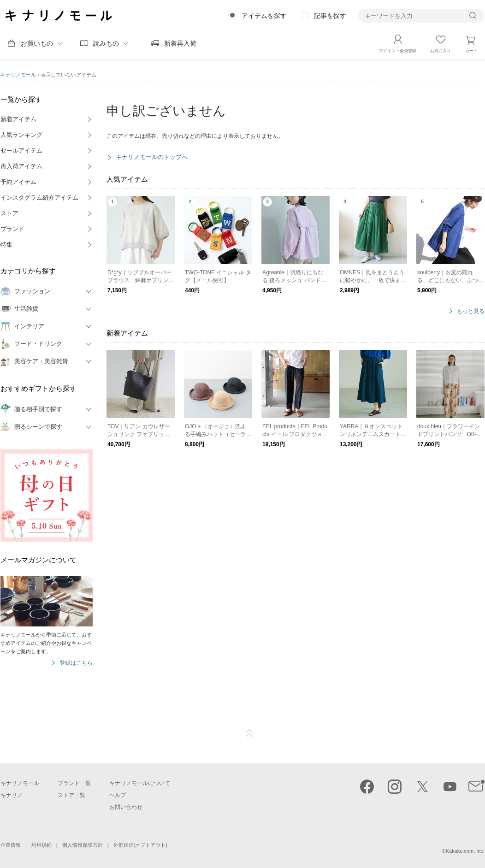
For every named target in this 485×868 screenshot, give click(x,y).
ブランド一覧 (74, 783)
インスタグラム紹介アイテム (39, 198)
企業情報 (11, 845)
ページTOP (249, 733)
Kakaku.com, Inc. (465, 851)
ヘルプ (118, 795)
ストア (9, 213)
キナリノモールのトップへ (152, 157)
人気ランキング (21, 135)
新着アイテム (18, 119)
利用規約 (41, 845)
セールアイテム (21, 151)
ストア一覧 (71, 795)
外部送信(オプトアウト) (140, 845)
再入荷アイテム (21, 166)
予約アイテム (18, 182)
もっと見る (471, 311)
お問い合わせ (126, 807)
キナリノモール (18, 75)
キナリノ (12, 795)
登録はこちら (76, 663)
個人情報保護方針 (83, 845)
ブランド (12, 229)
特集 (6, 245)
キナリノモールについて (140, 783)
